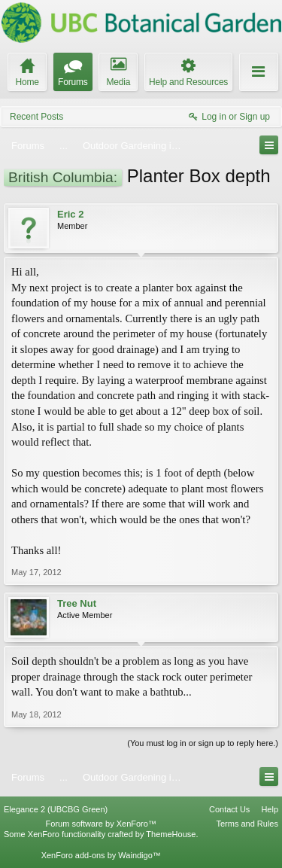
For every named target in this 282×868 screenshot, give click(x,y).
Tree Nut (77, 603)
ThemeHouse (171, 834)
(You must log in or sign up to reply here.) (203, 743)
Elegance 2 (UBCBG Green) (56, 809)
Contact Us (229, 809)
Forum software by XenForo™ (101, 824)
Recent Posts (36, 117)
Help (270, 809)
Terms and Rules (247, 824)
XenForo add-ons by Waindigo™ (101, 855)
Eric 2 (70, 214)
